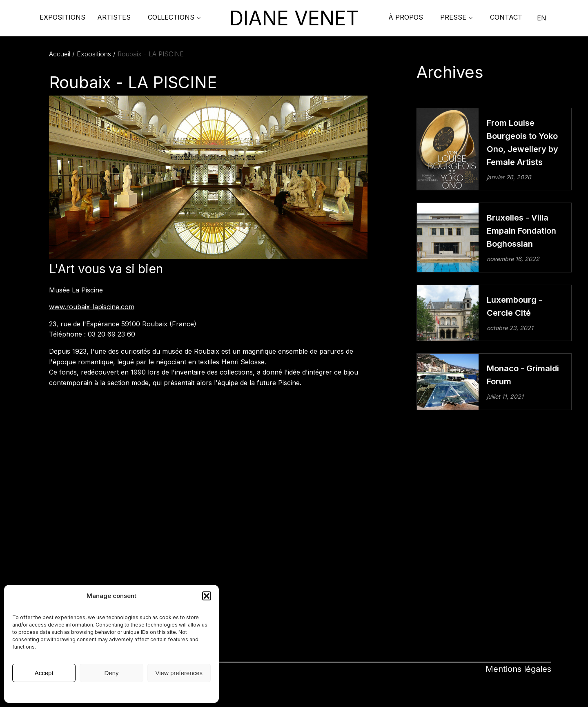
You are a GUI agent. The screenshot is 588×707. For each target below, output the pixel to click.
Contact (506, 17)
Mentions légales (111, 692)
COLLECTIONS (171, 17)
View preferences (179, 673)
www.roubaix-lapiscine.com (92, 307)
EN (542, 18)
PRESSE (453, 17)
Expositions (62, 17)
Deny (111, 673)
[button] (207, 596)
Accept (44, 673)
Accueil (60, 54)
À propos (406, 17)
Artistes (114, 17)
